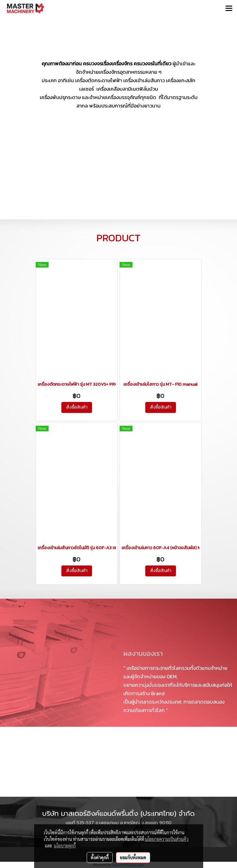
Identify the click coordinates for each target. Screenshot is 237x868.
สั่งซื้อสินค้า (77, 407)
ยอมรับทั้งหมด (133, 857)
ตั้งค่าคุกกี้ (100, 857)
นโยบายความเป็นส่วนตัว (167, 839)
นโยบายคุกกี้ (65, 845)
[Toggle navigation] (229, 9)
